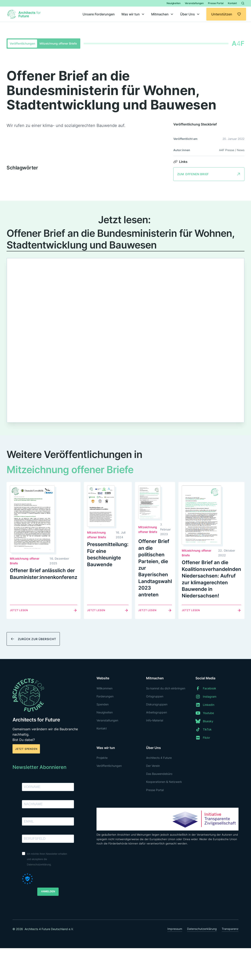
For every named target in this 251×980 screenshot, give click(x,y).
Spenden (103, 704)
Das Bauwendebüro (159, 774)
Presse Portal (216, 3)
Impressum (175, 929)
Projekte (102, 758)
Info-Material (155, 720)
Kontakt (232, 3)
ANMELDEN (48, 891)
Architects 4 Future (159, 758)
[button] (133, 14)
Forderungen (105, 696)
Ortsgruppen (155, 696)
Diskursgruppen (157, 704)
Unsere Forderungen (99, 14)
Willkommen (104, 688)
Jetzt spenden (26, 749)
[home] (25, 14)
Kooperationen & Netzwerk (164, 782)
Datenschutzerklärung (202, 929)
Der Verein (153, 766)
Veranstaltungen (194, 3)
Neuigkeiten (174, 3)
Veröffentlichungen (109, 766)
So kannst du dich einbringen (166, 688)
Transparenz (230, 929)
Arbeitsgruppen (157, 712)
